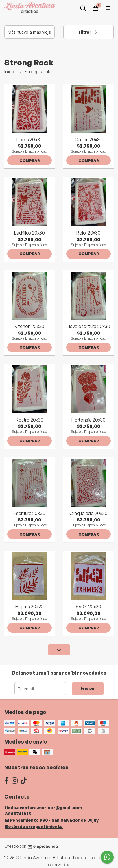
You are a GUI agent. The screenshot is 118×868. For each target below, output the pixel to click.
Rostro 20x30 (29, 420)
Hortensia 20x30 (89, 420)
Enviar (88, 688)
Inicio (10, 72)
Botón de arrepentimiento (34, 826)
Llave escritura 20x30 (89, 326)
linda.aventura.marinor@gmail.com (44, 807)
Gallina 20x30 (89, 140)
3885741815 (18, 814)
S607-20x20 (89, 607)
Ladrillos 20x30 (30, 233)
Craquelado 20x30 (89, 513)
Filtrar (89, 32)
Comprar (30, 160)
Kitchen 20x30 (30, 326)
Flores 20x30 (30, 140)
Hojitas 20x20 (30, 607)
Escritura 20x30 (30, 513)
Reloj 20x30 (89, 233)
